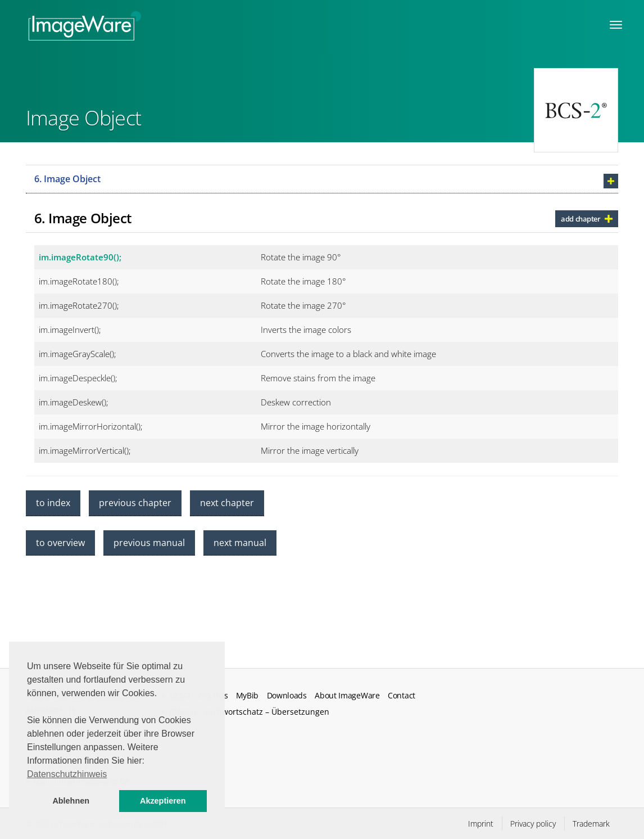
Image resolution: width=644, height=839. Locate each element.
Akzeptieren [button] (163, 801)
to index (53, 503)
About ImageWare (347, 696)
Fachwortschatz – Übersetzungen (267, 712)
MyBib (247, 696)
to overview (60, 543)
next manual (240, 543)
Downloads (287, 696)
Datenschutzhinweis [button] (67, 774)
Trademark (591, 824)
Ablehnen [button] (71, 801)
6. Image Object (67, 179)
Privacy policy (533, 824)
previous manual (149, 543)
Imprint (481, 824)
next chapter (227, 503)
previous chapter (135, 503)
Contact (402, 696)
